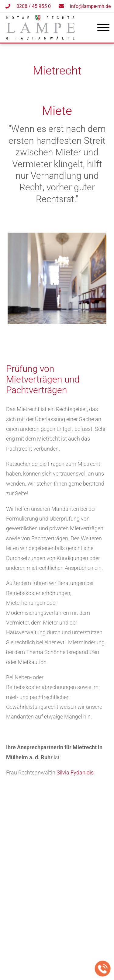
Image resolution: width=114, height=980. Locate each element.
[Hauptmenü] (103, 29)
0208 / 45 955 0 (34, 6)
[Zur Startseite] (41, 38)
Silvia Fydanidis (75, 772)
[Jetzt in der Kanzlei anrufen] (103, 969)
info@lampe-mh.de (90, 6)
